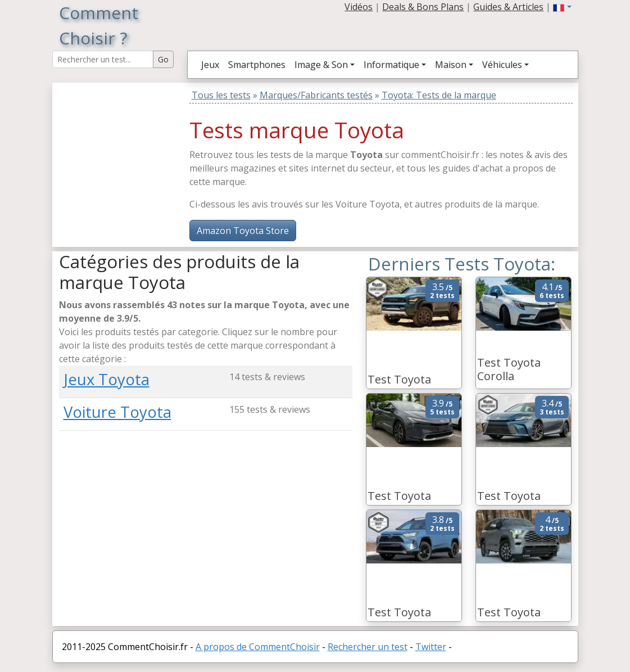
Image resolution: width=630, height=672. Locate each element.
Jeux (210, 65)
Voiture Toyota (117, 412)
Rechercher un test (368, 647)
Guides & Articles (508, 7)
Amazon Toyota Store (243, 231)
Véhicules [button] (502, 65)
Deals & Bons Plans (423, 7)
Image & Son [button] (321, 65)
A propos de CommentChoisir (258, 647)
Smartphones (257, 65)
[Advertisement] (129, 153)
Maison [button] (451, 65)
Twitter (431, 647)
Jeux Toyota (106, 379)
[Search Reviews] (103, 59)
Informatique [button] (391, 65)
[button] (562, 7)
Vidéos (359, 7)
